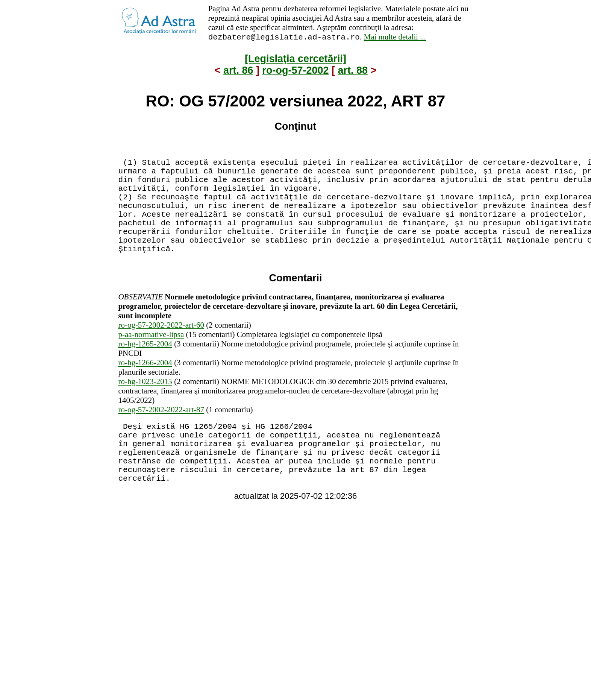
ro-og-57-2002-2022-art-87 (161, 437)
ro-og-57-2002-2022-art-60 (161, 352)
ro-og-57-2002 (295, 71)
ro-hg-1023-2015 (145, 409)
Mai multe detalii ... (395, 38)
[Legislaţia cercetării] (295, 60)
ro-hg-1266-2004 (145, 390)
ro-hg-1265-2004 (145, 371)
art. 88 (353, 71)
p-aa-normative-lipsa (151, 362)
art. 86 (238, 71)
